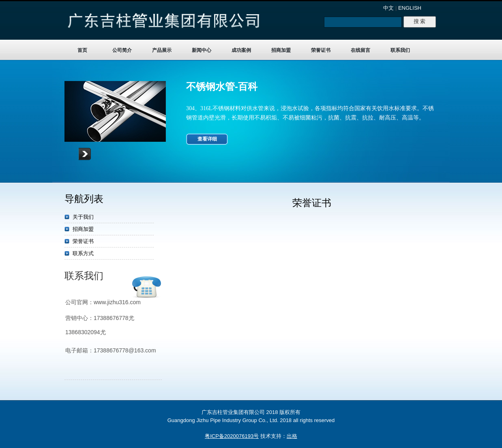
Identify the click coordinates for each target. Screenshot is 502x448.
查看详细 (207, 139)
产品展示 (162, 50)
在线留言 (360, 50)
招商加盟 (281, 50)
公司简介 (122, 50)
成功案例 (241, 50)
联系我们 (400, 50)
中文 (388, 8)
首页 (82, 50)
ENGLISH (410, 8)
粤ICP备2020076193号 (232, 436)
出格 (292, 436)
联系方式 (83, 253)
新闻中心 (202, 50)
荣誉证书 (321, 50)
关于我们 (83, 217)
